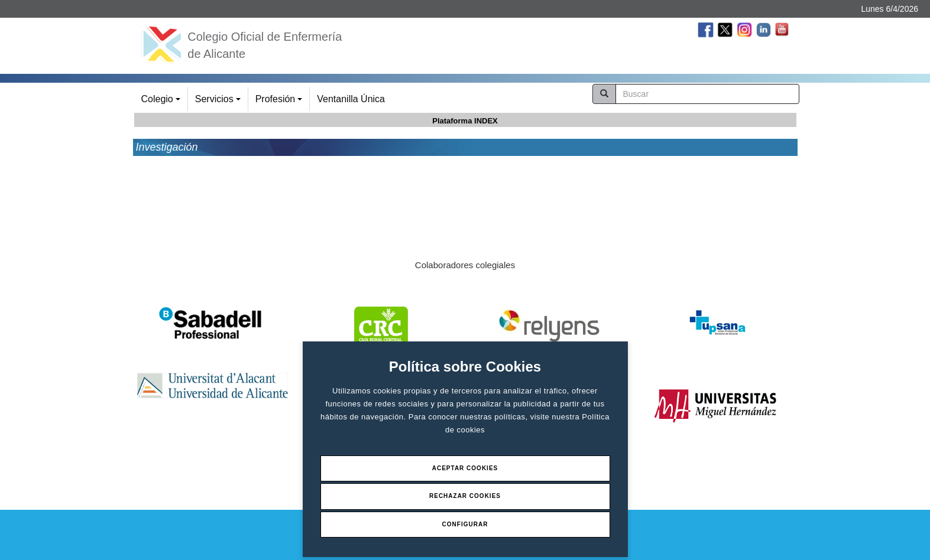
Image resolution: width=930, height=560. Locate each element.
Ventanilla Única (351, 99)
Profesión (281, 102)
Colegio (163, 102)
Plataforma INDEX (465, 121)
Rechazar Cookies (465, 496)
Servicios (220, 102)
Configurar (465, 524)
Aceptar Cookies (465, 468)
